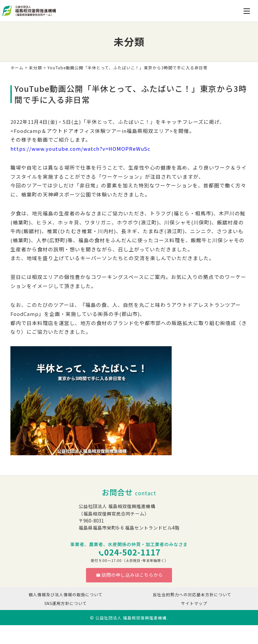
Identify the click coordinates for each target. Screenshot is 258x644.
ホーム (17, 67)
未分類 (35, 67)
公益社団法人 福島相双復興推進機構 (131, 618)
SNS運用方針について (66, 603)
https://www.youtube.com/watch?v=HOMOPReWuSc (80, 149)
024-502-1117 (132, 552)
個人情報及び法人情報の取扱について (66, 594)
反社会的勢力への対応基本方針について (192, 594)
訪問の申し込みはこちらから (130, 575)
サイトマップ (194, 603)
